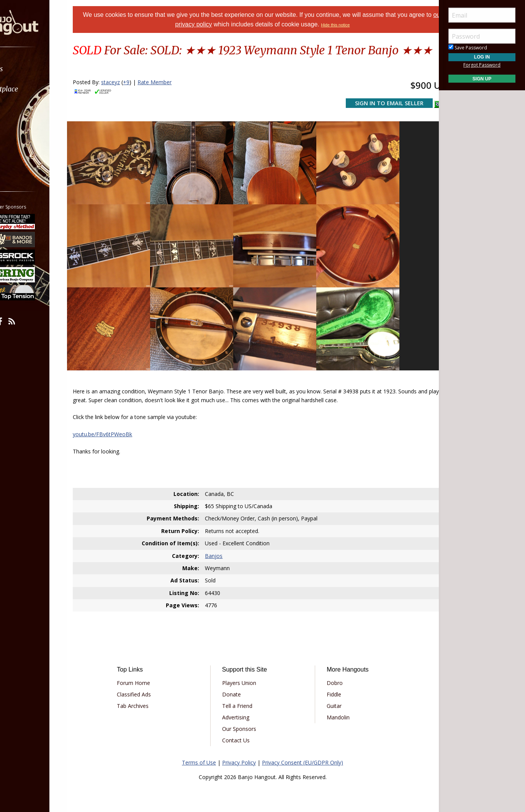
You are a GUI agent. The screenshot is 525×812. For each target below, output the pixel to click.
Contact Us (241, 728)
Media (26, 130)
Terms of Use (199, 750)
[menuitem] (43, 69)
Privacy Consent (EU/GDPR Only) (303, 750)
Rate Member (174, 98)
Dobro (329, 671)
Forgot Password (482, 65)
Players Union (245, 671)
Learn (25, 109)
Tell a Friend (243, 694)
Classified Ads (150, 682)
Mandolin (333, 705)
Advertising (241, 705)
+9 (145, 98)
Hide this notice (353, 25)
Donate (237, 682)
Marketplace (35, 89)
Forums (28, 69)
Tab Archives (149, 694)
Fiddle (329, 682)
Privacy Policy (239, 750)
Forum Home (150, 671)
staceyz (130, 98)
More (24, 150)
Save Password (468, 48)
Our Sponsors (245, 717)
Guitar (329, 694)
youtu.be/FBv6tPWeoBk (122, 422)
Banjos (220, 543)
